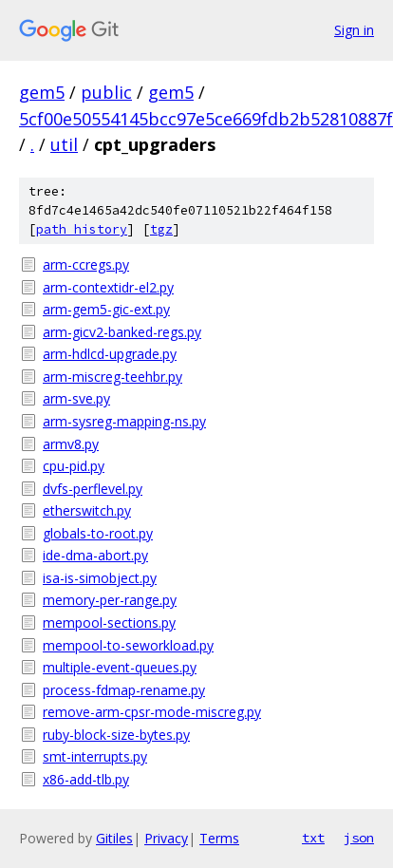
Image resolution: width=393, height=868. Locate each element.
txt (313, 838)
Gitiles (114, 838)
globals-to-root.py (98, 533)
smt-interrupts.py (95, 756)
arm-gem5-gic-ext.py (106, 309)
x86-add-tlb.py (86, 779)
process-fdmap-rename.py (124, 690)
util (64, 144)
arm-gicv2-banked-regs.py (122, 332)
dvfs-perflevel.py (93, 489)
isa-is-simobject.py (100, 578)
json (359, 838)
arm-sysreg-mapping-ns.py (124, 421)
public (106, 92)
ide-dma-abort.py (95, 555)
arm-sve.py (76, 398)
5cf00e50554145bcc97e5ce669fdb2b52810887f (206, 119)
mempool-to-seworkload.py (128, 645)
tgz (161, 229)
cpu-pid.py (74, 466)
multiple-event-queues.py (120, 667)
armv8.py (71, 444)
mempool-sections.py (109, 623)
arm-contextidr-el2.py (108, 287)
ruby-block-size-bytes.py (116, 735)
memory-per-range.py (110, 600)
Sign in (354, 30)
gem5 (42, 92)
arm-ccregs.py (86, 264)
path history (82, 229)
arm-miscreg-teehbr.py (112, 377)
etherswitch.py (87, 510)
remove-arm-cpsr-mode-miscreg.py (152, 712)
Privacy (166, 838)
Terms (219, 838)
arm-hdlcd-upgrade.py (110, 354)
